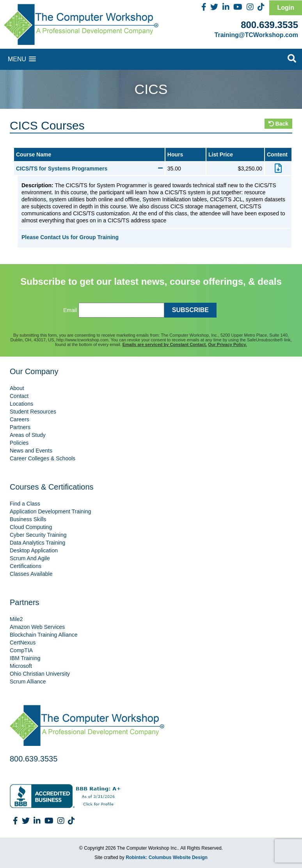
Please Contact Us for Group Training (70, 237)
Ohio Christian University (40, 674)
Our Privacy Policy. (227, 344)
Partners (20, 427)
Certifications (26, 566)
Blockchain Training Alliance (44, 635)
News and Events (31, 451)
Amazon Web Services (37, 627)
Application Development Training (51, 511)
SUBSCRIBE (190, 310)
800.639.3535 (269, 25)
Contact (19, 396)
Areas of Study (28, 435)
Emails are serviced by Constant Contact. (165, 344)
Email (70, 310)
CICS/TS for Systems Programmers (89, 169)
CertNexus (23, 643)
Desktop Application (34, 550)
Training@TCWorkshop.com (256, 35)
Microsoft (21, 666)
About (17, 388)
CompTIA (21, 650)
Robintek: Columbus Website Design (167, 857)
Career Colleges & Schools (43, 458)
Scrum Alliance (28, 682)
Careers (20, 419)
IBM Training (25, 658)
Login (286, 8)
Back (278, 124)
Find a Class (25, 504)
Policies (19, 443)
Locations (21, 404)
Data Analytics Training (37, 543)
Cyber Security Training (38, 535)
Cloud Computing (31, 527)
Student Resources (33, 412)
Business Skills (28, 519)
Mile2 (16, 619)
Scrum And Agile (30, 558)
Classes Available (31, 574)
